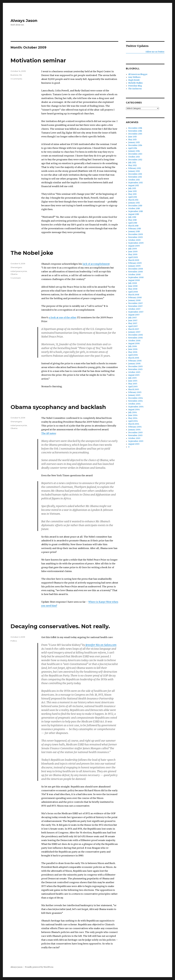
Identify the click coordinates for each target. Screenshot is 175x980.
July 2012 (132, 163)
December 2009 (135, 234)
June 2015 (132, 137)
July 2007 (132, 318)
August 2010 (134, 214)
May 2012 (132, 165)
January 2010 (134, 231)
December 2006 (135, 335)
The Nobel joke (32, 253)
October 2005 (134, 372)
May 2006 (133, 352)
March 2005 (134, 389)
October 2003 (134, 438)
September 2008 (136, 277)
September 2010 (136, 211)
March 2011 (133, 200)
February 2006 (135, 361)
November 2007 (135, 306)
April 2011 (133, 197)
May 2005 (133, 384)
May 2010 (132, 220)
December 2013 (135, 154)
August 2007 (134, 315)
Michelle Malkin (135, 83)
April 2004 (133, 421)
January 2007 (134, 332)
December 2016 (135, 128)
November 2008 (135, 272)
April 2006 (133, 355)
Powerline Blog (135, 86)
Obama (14, 274)
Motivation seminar (38, 60)
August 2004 (134, 410)
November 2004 (135, 401)
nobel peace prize (19, 271)
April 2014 (133, 148)
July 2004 (133, 412)
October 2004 (134, 404)
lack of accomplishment (96, 264)
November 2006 (135, 338)
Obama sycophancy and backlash (58, 407)
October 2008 (134, 275)
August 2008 (134, 280)
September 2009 (136, 243)
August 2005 (134, 375)
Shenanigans (16, 267)
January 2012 (134, 171)
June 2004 (133, 415)
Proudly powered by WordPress (39, 967)
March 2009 (134, 260)
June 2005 (133, 381)
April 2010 (133, 223)
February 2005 (135, 392)
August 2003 (134, 444)
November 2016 (135, 131)
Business (14, 75)
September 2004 (136, 407)
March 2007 (134, 329)
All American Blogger (138, 74)
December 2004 (136, 398)
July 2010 (132, 217)
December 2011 (135, 174)
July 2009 (132, 249)
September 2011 (135, 183)
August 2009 (134, 246)
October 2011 (134, 180)
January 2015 (134, 142)
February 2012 (135, 168)
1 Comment (16, 278)
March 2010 (133, 226)
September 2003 (136, 441)
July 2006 (132, 346)
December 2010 (135, 206)
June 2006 (133, 349)
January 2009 (134, 266)
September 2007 (136, 312)
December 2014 (135, 145)
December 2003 (135, 433)
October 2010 (134, 209)
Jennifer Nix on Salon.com (101, 645)
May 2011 (132, 194)
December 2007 (135, 303)
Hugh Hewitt (134, 80)
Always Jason (24, 21)
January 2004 (134, 430)
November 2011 (135, 177)
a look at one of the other (63, 317)
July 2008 (132, 283)
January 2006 (134, 364)
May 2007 (133, 323)
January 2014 (134, 151)
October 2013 (134, 157)
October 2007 (134, 309)
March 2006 (134, 358)
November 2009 (135, 237)
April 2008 (133, 292)
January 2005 (134, 395)
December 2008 (135, 269)
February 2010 (135, 229)
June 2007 (133, 321)
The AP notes (49, 433)
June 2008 (133, 286)
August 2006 (134, 344)
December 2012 (135, 160)
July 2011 (132, 188)
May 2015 (132, 140)
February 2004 (135, 427)
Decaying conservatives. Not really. (60, 626)
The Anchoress (135, 89)
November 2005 (135, 369)
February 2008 (135, 298)
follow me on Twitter (155, 52)
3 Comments (16, 79)
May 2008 (133, 289)
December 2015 (135, 134)
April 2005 (133, 387)
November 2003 (135, 435)
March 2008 (134, 295)
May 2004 (133, 418)
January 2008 (134, 300)
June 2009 (133, 252)
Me (20, 75)
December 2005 (135, 366)
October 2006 (134, 341)
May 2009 (133, 254)
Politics (14, 641)
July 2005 (132, 378)
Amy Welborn (134, 77)
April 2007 (133, 326)
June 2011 (132, 191)
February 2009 (135, 263)
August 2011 (134, 186)
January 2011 (134, 203)
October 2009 (134, 240)
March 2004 (134, 424)
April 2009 (133, 257)
